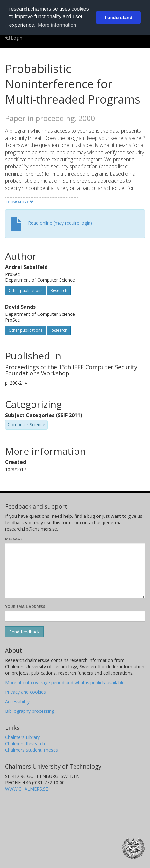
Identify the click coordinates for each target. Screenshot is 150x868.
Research (59, 290)
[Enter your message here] (75, 571)
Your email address (25, 607)
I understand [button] (118, 18)
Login (14, 38)
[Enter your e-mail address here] (75, 616)
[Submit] (24, 632)
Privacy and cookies (25, 692)
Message (14, 539)
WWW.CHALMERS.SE (27, 789)
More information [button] (57, 25)
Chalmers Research (25, 744)
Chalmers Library (22, 737)
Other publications (25, 290)
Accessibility (17, 702)
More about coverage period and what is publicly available (65, 682)
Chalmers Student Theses (32, 750)
